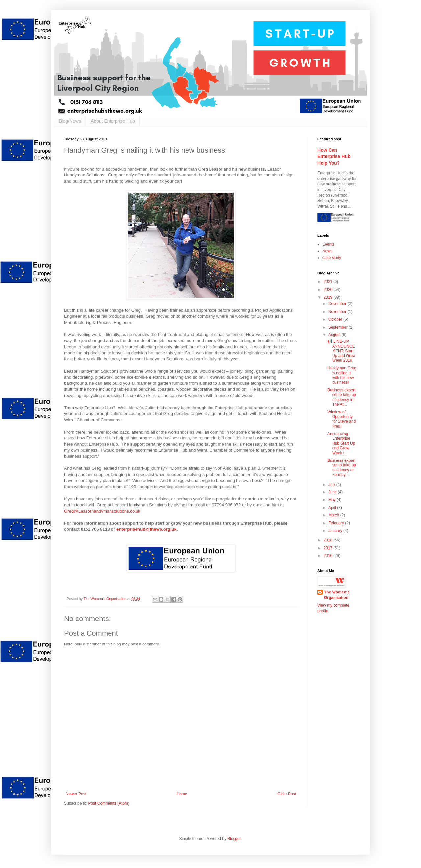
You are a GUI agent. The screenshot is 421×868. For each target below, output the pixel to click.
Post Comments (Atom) (109, 803)
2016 (329, 556)
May (333, 500)
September (338, 327)
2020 (329, 290)
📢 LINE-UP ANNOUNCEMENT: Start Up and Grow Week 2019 (341, 351)
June (333, 492)
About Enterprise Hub (113, 121)
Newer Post (76, 794)
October (336, 319)
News (327, 251)
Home (182, 794)
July (332, 485)
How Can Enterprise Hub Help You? (334, 157)
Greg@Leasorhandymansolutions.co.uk (102, 511)
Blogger (234, 839)
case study (332, 258)
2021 (329, 282)
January (336, 531)
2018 (329, 540)
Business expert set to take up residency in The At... (342, 397)
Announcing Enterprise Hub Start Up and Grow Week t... (341, 443)
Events (328, 244)
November (338, 312)
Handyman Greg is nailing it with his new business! (342, 375)
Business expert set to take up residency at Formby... (342, 468)
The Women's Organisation (337, 595)
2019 (329, 297)
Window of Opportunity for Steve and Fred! (341, 419)
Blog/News (70, 121)
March (334, 515)
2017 (329, 548)
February (337, 523)
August (335, 335)
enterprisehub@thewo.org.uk (147, 529)
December (338, 304)
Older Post (287, 794)
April (333, 508)
